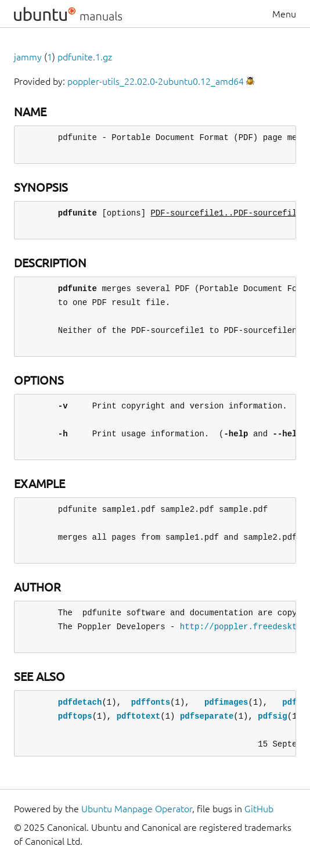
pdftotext (139, 716)
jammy (28, 57)
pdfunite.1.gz (85, 57)
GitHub (259, 809)
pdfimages (226, 702)
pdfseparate (207, 716)
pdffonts (151, 702)
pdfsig (272, 716)
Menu (284, 14)
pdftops (75, 716)
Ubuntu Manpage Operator (137, 809)
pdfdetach (80, 702)
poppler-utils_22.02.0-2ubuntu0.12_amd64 (156, 81)
